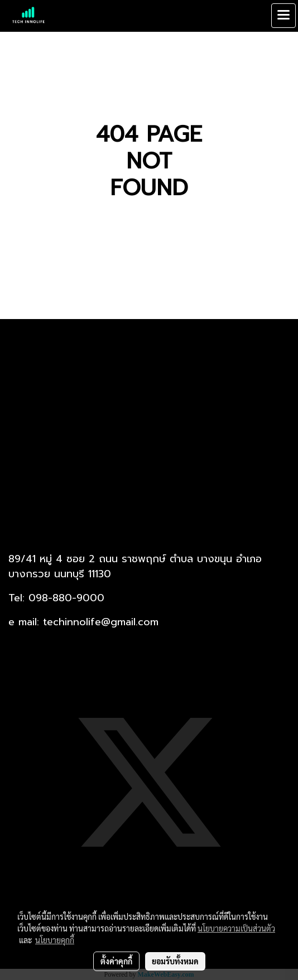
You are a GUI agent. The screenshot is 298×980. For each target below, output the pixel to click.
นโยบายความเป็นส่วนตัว (236, 928)
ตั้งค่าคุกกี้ (116, 961)
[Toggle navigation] (283, 16)
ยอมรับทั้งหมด (175, 961)
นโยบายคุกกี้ (55, 940)
